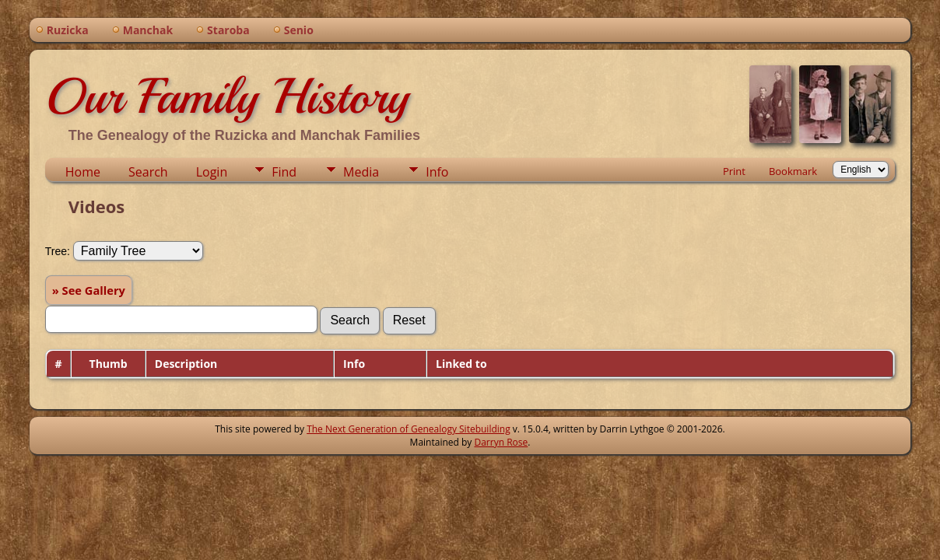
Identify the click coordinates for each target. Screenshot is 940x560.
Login (212, 172)
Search (148, 172)
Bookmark (793, 171)
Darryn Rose (501, 442)
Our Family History (227, 96)
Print (734, 171)
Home (83, 172)
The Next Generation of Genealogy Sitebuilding (409, 429)
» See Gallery (89, 290)
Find (284, 172)
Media (361, 172)
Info (437, 172)
